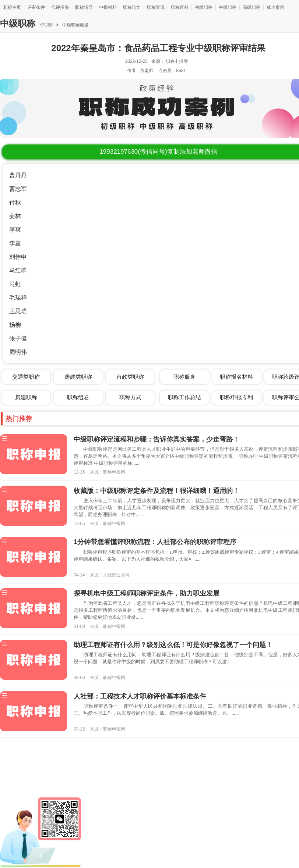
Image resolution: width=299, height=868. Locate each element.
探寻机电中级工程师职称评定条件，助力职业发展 (147, 593)
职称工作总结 (184, 397)
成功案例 (275, 7)
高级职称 (251, 7)
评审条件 (36, 7)
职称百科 (180, 7)
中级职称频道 (75, 25)
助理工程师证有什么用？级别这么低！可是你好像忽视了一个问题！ (173, 645)
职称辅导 (84, 7)
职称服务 (184, 377)
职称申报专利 (236, 397)
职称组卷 (78, 397)
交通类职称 (26, 377)
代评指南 (60, 7)
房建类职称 (78, 377)
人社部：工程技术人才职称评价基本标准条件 (140, 696)
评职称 (47, 25)
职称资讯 (156, 7)
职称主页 (12, 7)
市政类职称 (130, 377)
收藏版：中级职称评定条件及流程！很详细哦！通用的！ (156, 491)
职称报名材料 (236, 377)
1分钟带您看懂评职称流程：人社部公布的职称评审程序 (155, 542)
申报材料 (108, 7)
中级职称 (228, 7)
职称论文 (132, 7)
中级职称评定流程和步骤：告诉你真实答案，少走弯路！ (156, 439)
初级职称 (204, 7)
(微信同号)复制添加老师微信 (158, 152)
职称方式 (130, 397)
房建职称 (26, 397)
